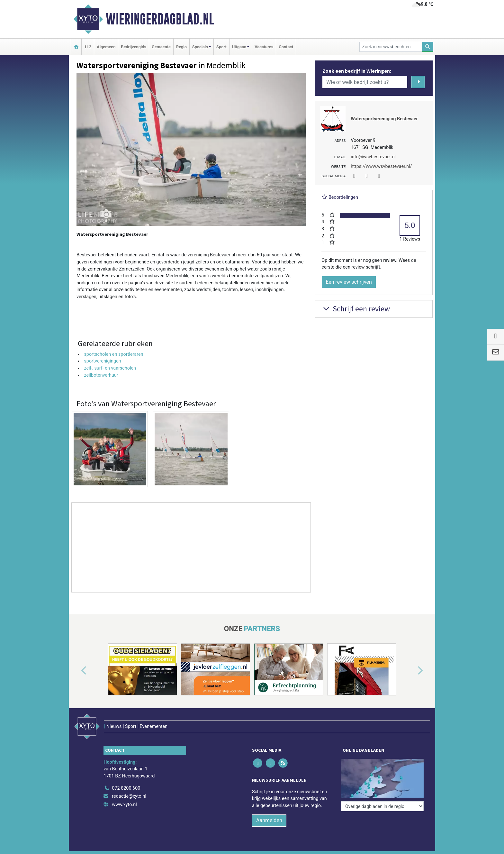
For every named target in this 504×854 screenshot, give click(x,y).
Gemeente (161, 47)
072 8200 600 (126, 788)
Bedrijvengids (134, 47)
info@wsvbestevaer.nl (373, 157)
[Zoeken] (428, 47)
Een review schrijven (349, 282)
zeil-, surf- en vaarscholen (110, 368)
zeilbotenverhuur (101, 375)
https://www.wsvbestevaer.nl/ (381, 166)
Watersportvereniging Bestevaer (384, 119)
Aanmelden (269, 820)
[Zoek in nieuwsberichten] (391, 47)
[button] (76, 671)
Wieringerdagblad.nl (160, 19)
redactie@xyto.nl (129, 796)
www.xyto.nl (124, 805)
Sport (221, 47)
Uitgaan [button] (239, 47)
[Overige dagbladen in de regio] (382, 806)
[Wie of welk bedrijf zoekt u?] (365, 82)
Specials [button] (200, 47)
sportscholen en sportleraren (113, 354)
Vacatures (264, 47)
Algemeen (106, 47)
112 (88, 47)
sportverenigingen (102, 361)
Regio (181, 47)
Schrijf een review (356, 309)
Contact (286, 47)
